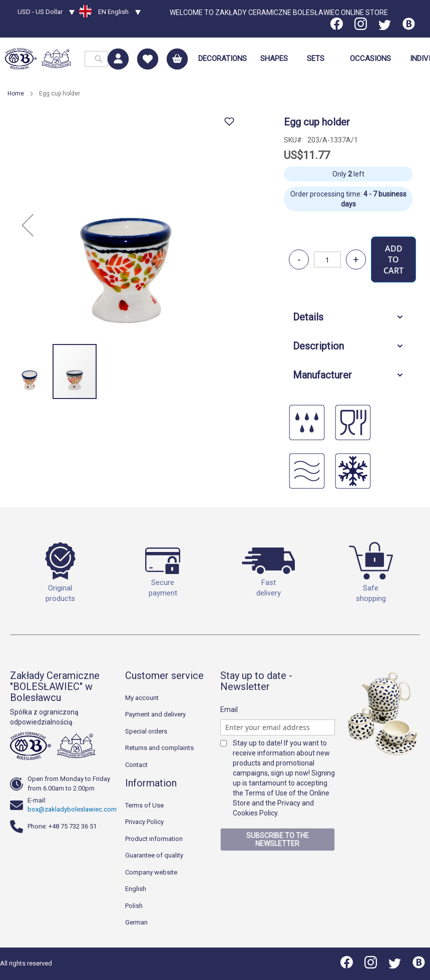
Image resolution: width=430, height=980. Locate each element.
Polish (134, 906)
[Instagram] (361, 27)
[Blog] (409, 27)
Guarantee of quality (154, 855)
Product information (154, 839)
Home (16, 93)
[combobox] (96, 59)
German (136, 922)
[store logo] (38, 59)
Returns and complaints (159, 748)
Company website (151, 872)
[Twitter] (385, 27)
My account (142, 698)
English (136, 889)
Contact (136, 765)
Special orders (146, 731)
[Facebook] (337, 27)
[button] (46, 13)
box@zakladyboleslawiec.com (72, 809)
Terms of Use (144, 805)
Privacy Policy (144, 822)
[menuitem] (223, 59)
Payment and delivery (155, 714)
